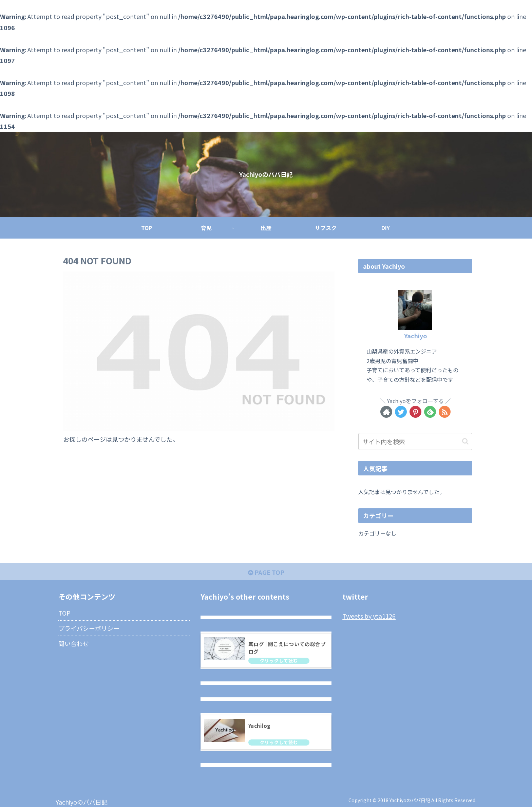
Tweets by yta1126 (369, 616)
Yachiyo (415, 336)
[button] (465, 441)
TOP (64, 613)
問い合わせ (74, 643)
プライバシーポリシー (89, 628)
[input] (415, 441)
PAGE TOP (266, 572)
